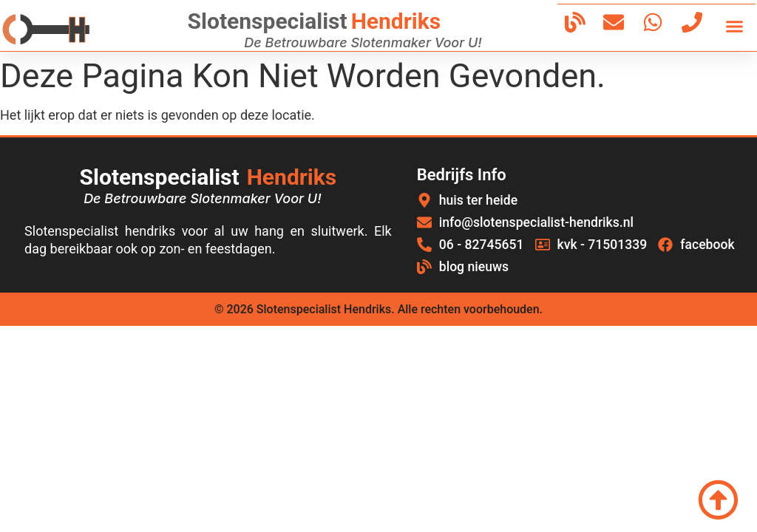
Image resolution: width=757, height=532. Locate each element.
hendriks (396, 21)
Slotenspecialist (268, 21)
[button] (735, 26)
